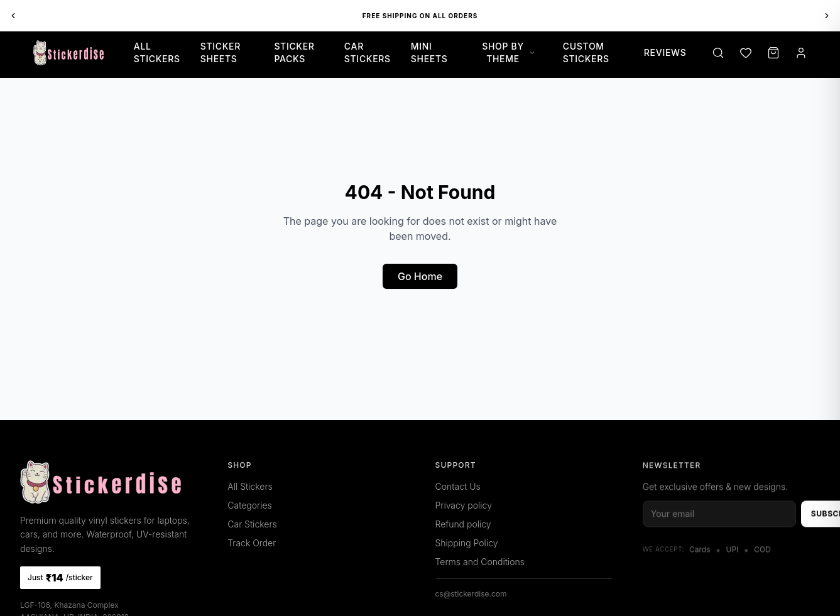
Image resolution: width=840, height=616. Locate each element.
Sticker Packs (294, 52)
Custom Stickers (586, 52)
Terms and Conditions (480, 562)
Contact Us (458, 486)
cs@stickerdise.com (471, 594)
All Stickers (157, 52)
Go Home (420, 276)
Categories (250, 505)
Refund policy (463, 524)
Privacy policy (464, 505)
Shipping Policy (467, 543)
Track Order (252, 543)
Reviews (665, 52)
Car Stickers (368, 52)
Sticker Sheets (221, 52)
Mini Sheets (429, 52)
